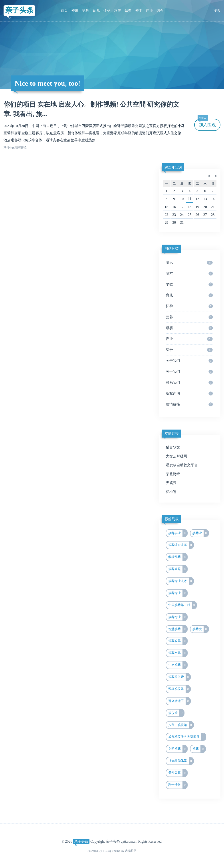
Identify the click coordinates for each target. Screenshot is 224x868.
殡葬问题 (178, 569)
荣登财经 (173, 474)
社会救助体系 (181, 761)
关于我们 (189, 361)
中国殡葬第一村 (182, 605)
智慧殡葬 (178, 629)
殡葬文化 (178, 653)
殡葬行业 (178, 617)
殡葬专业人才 (181, 581)
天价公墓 (178, 773)
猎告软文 (173, 447)
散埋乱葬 (178, 557)
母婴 (128, 11)
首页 (64, 11)
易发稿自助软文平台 (182, 465)
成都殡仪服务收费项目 (187, 737)
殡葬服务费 (179, 677)
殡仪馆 (176, 713)
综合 (160, 11)
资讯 (75, 11)
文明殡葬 (178, 749)
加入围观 (207, 123)
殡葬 (199, 749)
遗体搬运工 (179, 701)
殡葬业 (200, 533)
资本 (139, 11)
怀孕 (107, 11)
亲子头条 (19, 10)
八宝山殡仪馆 (181, 725)
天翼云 (171, 483)
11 (189, 199)
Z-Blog (107, 851)
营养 (117, 11)
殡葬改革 (178, 641)
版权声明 (189, 393)
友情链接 (189, 404)
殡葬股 (200, 629)
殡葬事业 (178, 533)
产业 (149, 11)
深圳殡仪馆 (179, 689)
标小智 (171, 492)
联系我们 (189, 383)
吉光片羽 (131, 851)
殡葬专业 (178, 593)
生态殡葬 (178, 665)
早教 (85, 11)
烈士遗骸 (178, 785)
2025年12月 (173, 167)
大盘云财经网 (176, 456)
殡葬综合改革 (181, 545)
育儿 (96, 11)
